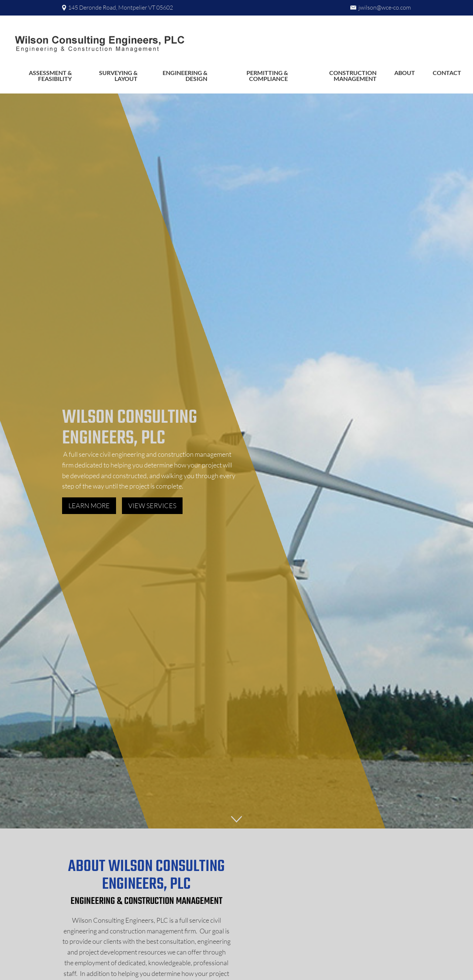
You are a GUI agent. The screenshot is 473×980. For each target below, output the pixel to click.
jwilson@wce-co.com (385, 7)
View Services (152, 506)
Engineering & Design (185, 76)
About (405, 73)
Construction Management (353, 76)
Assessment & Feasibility (50, 76)
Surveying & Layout (118, 76)
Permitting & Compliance (267, 76)
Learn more (89, 506)
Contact (447, 73)
